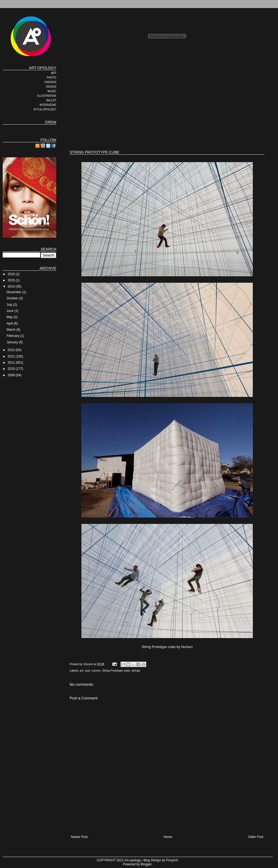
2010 (12, 369)
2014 (12, 286)
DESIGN (51, 87)
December (14, 292)
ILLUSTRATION (47, 96)
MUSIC (52, 91)
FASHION (50, 82)
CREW (50, 122)
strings (136, 670)
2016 (12, 274)
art (82, 670)
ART (54, 73)
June (10, 311)
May (10, 317)
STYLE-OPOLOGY (45, 109)
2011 (12, 363)
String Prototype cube (116, 670)
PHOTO (52, 78)
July (10, 305)
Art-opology (133, 860)
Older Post (256, 837)
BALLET (51, 100)
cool (87, 670)
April (10, 323)
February (13, 336)
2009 (12, 375)
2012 (12, 356)
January (13, 342)
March (11, 330)
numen (96, 670)
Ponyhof (172, 860)
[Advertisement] (138, 103)
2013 (12, 350)
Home (168, 837)
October (13, 298)
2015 (12, 280)
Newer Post (79, 837)
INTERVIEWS (48, 105)
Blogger (146, 864)
